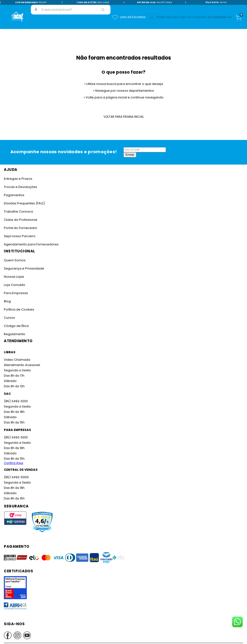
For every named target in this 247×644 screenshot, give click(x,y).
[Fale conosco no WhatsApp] (237, 622)
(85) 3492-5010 (16, 437)
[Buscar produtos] (103, 10)
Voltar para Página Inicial (124, 117)
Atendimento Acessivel (22, 365)
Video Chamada (17, 360)
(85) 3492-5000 (16, 477)
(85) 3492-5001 (16, 401)
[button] (36, 9)
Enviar (130, 155)
